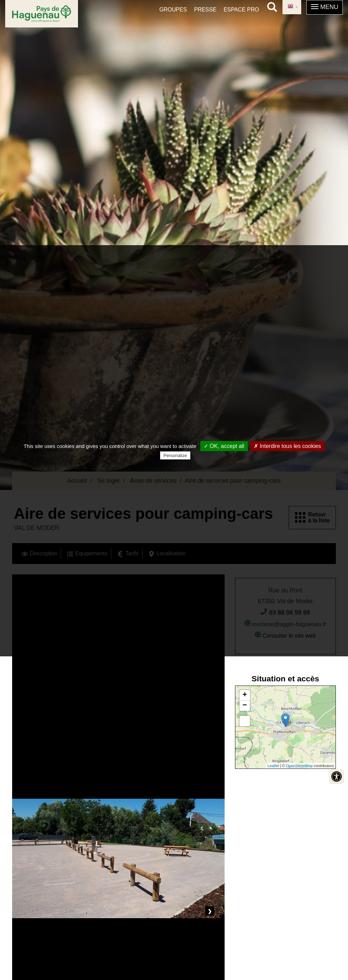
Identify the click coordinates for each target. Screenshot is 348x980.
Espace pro (241, 10)
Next (210, 911)
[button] (325, 7)
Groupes (173, 10)
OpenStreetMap (299, 766)
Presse (205, 10)
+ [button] (245, 695)
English (290, 7)
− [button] (245, 706)
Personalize (175, 455)
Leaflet (273, 766)
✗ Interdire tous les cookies (287, 446)
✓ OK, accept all (224, 446)
